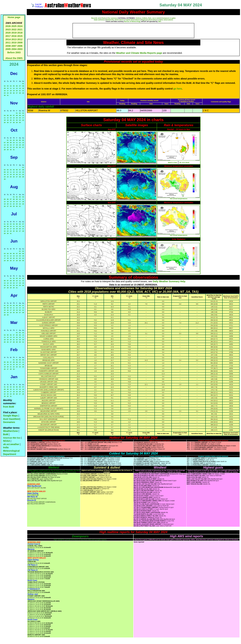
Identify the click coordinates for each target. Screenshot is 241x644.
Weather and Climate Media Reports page (139, 53)
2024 (20, 26)
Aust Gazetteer (11, 419)
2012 (20, 39)
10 (8, 88)
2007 (14, 46)
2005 (8, 49)
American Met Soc (12, 438)
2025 (14, 26)
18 (11, 91)
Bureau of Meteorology (132, 21)
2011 (8, 43)
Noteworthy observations (115, 20)
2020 (8, 33)
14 (20, 88)
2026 (8, 26)
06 (17, 86)
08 (23, 86)
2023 (8, 29)
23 (5, 93)
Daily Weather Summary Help (169, 281)
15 (23, 88)
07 (20, 86)
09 (5, 88)
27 (17, 93)
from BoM (8, 407)
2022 (14, 29)
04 (11, 86)
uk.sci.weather (11, 444)
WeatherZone (10, 431)
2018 (20, 33)
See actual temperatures (179, 199)
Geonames (9, 422)
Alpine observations (166, 20)
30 (5, 95)
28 (20, 93)
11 (11, 88)
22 (23, 91)
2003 (20, 49)
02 (5, 86)
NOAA (6, 441)
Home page (14, 17)
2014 (8, 39)
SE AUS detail (184, 163)
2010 (14, 43)
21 (20, 91)
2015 (20, 36)
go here (178, 89)
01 (23, 84)
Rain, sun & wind (154, 18)
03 (8, 86)
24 (8, 93)
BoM (6, 434)
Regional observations (149, 20)
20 (17, 91)
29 (23, 93)
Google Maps (10, 416)
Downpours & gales (169, 18)
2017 (8, 36)
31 (8, 95)
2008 (8, 46)
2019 (14, 33)
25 (11, 93)
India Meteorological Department (11, 451)
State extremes (99, 20)
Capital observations (133, 20)
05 (14, 86)
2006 (20, 46)
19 (14, 91)
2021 (20, 29)
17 (8, 91)
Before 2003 (14, 52)
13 (17, 88)
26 (14, 93)
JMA (160, 21)
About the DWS (14, 58)
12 (14, 88)
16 (5, 91)
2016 (14, 36)
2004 (14, 49)
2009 (20, 43)
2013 (14, 39)
